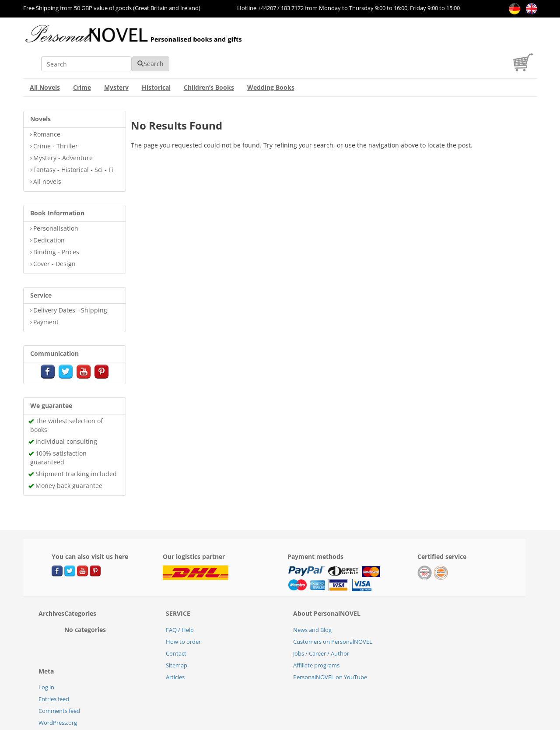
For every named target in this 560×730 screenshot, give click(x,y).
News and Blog (312, 604)
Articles (175, 651)
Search (408, 38)
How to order (183, 616)
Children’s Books (209, 61)
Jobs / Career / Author (321, 628)
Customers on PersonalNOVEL (333, 616)
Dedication (49, 214)
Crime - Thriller (56, 120)
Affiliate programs (316, 639)
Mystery (116, 61)
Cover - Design (54, 238)
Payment (46, 296)
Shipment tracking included (76, 448)
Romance (47, 108)
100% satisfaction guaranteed (58, 432)
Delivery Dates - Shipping (70, 284)
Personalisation (56, 202)
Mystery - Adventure (63, 132)
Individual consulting (66, 416)
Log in (46, 661)
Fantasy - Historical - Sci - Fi (73, 144)
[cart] (525, 43)
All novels (47, 156)
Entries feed (54, 673)
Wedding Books (271, 61)
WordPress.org (58, 697)
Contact (176, 628)
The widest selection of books (66, 399)
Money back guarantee (69, 460)
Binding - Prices (56, 226)
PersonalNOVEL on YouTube (330, 651)
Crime (82, 61)
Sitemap (177, 639)
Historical (156, 61)
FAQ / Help (180, 604)
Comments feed (59, 685)
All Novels (45, 61)
